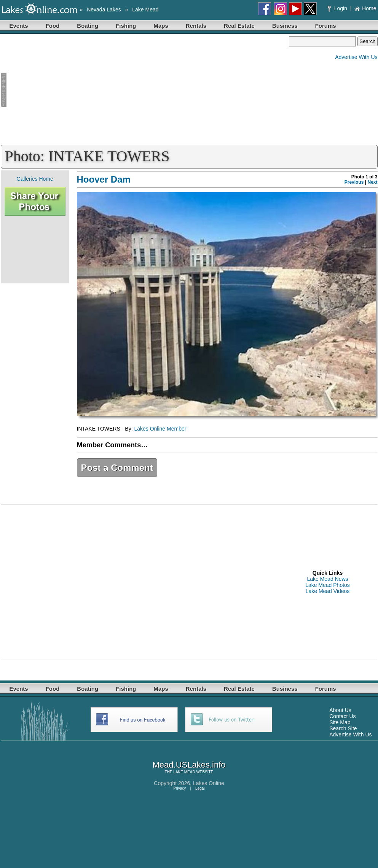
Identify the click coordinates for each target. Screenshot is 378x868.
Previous (354, 182)
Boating (88, 26)
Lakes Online (209, 783)
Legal (200, 788)
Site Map (340, 722)
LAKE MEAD (184, 772)
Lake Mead (145, 10)
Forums (326, 26)
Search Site (343, 728)
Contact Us (342, 716)
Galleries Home (35, 179)
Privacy (179, 788)
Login (338, 8)
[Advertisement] (145, 90)
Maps (161, 26)
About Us (340, 710)
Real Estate (239, 26)
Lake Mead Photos (328, 585)
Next (372, 182)
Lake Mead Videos (328, 591)
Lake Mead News (327, 579)
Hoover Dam (104, 179)
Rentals (196, 26)
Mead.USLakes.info (189, 765)
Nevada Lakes (104, 10)
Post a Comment (117, 468)
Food (53, 26)
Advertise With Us (356, 57)
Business (285, 26)
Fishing (126, 26)
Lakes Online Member (160, 429)
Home (365, 8)
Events (19, 26)
